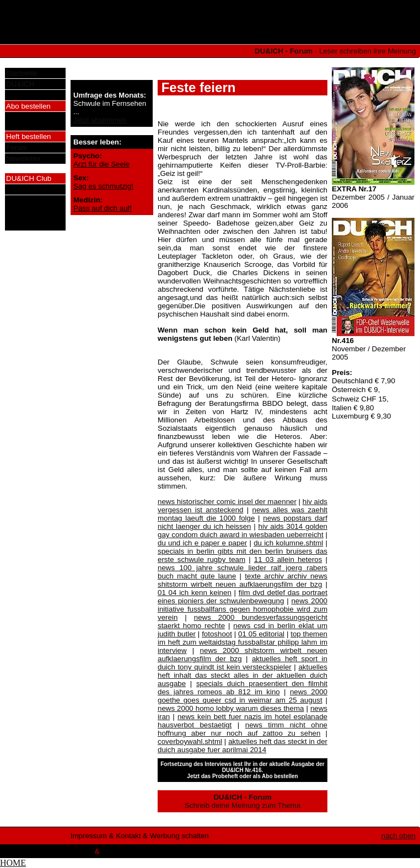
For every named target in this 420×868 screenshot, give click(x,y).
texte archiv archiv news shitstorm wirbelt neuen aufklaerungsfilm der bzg (243, 580)
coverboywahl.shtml (190, 741)
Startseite (21, 73)
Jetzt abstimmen (100, 120)
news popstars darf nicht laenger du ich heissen (243, 522)
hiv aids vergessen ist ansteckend (243, 506)
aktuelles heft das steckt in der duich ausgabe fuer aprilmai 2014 (243, 746)
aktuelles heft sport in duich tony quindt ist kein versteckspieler (243, 663)
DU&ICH (20, 84)
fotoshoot (217, 634)
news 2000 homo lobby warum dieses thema (231, 708)
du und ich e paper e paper (202, 543)
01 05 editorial (261, 634)
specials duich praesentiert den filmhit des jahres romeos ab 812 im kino (243, 688)
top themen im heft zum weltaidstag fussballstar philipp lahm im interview (243, 642)
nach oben (399, 836)
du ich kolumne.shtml (288, 543)
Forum (17, 148)
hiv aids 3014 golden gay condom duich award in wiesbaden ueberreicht (243, 531)
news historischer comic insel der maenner (227, 502)
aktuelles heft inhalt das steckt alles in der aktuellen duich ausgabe (243, 675)
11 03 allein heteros (288, 559)
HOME (13, 863)
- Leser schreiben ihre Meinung (336, 51)
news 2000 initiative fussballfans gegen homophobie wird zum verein (243, 609)
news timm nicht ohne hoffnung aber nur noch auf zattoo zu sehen (243, 729)
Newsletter (23, 159)
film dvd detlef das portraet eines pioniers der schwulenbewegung (243, 597)
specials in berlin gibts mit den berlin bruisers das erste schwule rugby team (243, 555)
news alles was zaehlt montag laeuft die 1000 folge (243, 514)
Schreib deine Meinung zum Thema (243, 801)
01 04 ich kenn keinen (195, 593)
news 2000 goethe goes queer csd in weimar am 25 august (243, 696)
